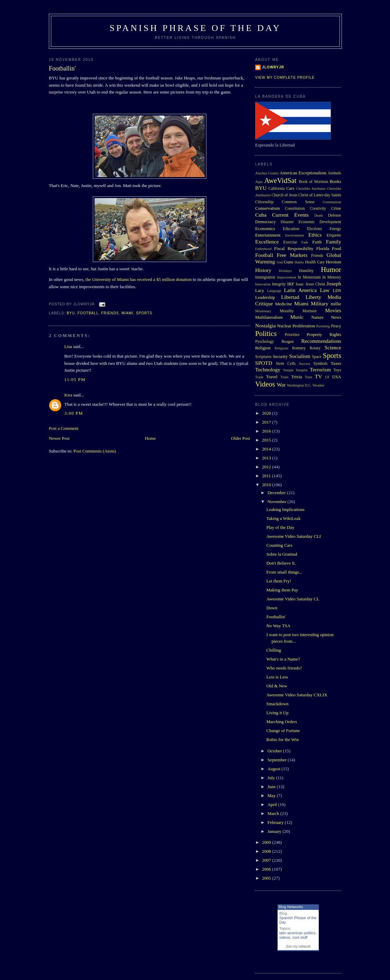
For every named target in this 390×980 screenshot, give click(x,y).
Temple (288, 370)
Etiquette (334, 235)
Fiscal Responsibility (294, 248)
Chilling (274, 650)
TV (318, 376)
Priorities (292, 335)
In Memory (332, 277)
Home (150, 438)
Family (334, 242)
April (273, 804)
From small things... (284, 572)
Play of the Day (280, 527)
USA (337, 377)
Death (319, 215)
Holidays (285, 271)
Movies (333, 310)
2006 (267, 869)
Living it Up (277, 713)
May (272, 796)
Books (335, 181)
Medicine (284, 304)
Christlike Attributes (311, 189)
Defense (335, 215)
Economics (265, 228)
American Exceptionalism (303, 173)
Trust (308, 377)
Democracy (266, 222)
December (277, 493)
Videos (265, 384)
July (272, 778)
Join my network (298, 946)
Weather (318, 385)
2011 (267, 476)
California (276, 189)
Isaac (300, 284)
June (272, 787)
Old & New (277, 686)
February (276, 822)
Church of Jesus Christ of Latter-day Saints (306, 195)
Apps (259, 182)
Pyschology (265, 342)
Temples (302, 370)
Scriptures (263, 357)
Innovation (263, 284)
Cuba (261, 215)
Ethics (315, 235)
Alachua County (267, 173)
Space (317, 357)
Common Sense (298, 202)
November (278, 502)
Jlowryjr (273, 67)
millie (336, 304)
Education (291, 229)
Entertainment (268, 235)
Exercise (290, 242)
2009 (267, 842)
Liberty (313, 297)
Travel (272, 377)
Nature (317, 317)
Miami (127, 313)
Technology (268, 369)
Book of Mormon (313, 182)
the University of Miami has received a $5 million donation (139, 279)
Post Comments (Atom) (95, 451)
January (275, 831)
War (281, 385)
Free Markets (292, 255)
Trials (284, 377)
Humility (306, 271)
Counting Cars (279, 545)
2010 (267, 485)
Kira (68, 395)
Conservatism (268, 208)
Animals (334, 173)
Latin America (300, 290)
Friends (110, 313)
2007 (267, 860)
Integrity (279, 284)
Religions (281, 348)
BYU (71, 313)
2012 (267, 467)
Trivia (297, 377)
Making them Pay (282, 590)
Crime (336, 209)
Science (333, 347)
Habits (299, 262)
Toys (337, 370)
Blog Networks (291, 907)
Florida (323, 248)
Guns (288, 262)
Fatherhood (263, 249)
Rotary (315, 348)
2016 (267, 431)
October (275, 751)
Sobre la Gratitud (282, 554)
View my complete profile (285, 78)
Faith (317, 242)
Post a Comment (64, 428)
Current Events (290, 215)
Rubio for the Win (282, 739)
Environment (294, 235)
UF (327, 377)
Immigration (265, 277)
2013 (267, 458)
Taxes (336, 363)
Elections (314, 229)
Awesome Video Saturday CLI (293, 536)
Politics (266, 333)
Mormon (309, 311)
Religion (263, 348)
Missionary (263, 311)
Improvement (286, 277)
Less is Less (277, 677)
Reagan (288, 342)
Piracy (336, 326)
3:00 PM (74, 413)
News (336, 317)
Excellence (267, 242)
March (274, 813)
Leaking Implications (285, 509)
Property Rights (324, 334)
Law (325, 290)
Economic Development (320, 222)
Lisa (68, 346)
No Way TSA (278, 626)
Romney (299, 348)
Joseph (334, 284)
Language (274, 291)
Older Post (241, 438)
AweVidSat (280, 180)
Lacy (260, 290)
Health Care (315, 262)
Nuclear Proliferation (296, 326)
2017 (267, 422)
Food (337, 248)
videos (285, 937)
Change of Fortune (283, 731)
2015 (267, 440)
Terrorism (320, 369)
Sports (144, 313)
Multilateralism (269, 317)
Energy (335, 229)
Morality (287, 311)
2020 (267, 413)
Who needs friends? (284, 668)
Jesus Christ (315, 284)
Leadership (265, 297)
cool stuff (300, 937)
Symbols (320, 364)
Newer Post (59, 438)
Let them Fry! (279, 581)
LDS (337, 290)
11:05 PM (75, 379)
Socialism (300, 356)
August (275, 769)
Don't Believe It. (281, 563)
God (280, 262)
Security (280, 356)
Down (272, 608)
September (278, 760)
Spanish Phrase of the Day (196, 28)
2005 (267, 878)
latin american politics (297, 933)
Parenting (323, 326)
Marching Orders (281, 722)
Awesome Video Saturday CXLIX (297, 695)
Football (88, 313)
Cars (290, 188)
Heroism (333, 262)
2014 (267, 449)
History (263, 270)
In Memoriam (309, 277)
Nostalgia (266, 325)
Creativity (318, 209)
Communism (332, 202)
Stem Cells (286, 364)
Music (297, 317)
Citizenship (264, 202)
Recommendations (321, 341)
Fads (305, 242)
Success (305, 364)
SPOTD (264, 363)
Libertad (290, 297)
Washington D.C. (299, 385)
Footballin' (62, 68)
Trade (259, 377)
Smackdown (277, 704)
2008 (267, 851)
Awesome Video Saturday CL (293, 599)
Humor (331, 269)
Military (320, 303)
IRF (291, 284)
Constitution (295, 209)
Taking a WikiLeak (283, 518)
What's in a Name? (283, 659)
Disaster (287, 222)
